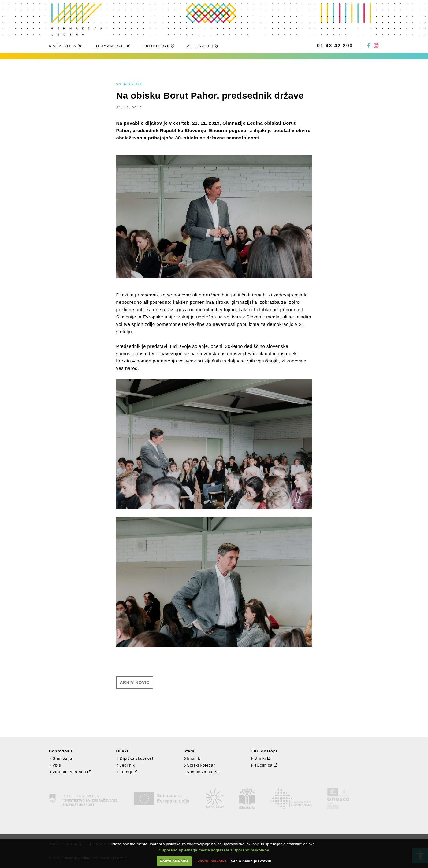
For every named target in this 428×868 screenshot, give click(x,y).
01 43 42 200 (335, 46)
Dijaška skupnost (135, 758)
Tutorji (124, 772)
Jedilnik (126, 765)
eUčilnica (262, 765)
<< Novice (130, 84)
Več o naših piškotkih (251, 861)
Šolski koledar (199, 765)
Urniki (258, 758)
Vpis (55, 765)
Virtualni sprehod (68, 772)
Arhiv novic (135, 682)
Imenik (192, 758)
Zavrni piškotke (212, 861)
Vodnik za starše (202, 772)
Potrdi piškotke (174, 861)
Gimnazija (61, 758)
